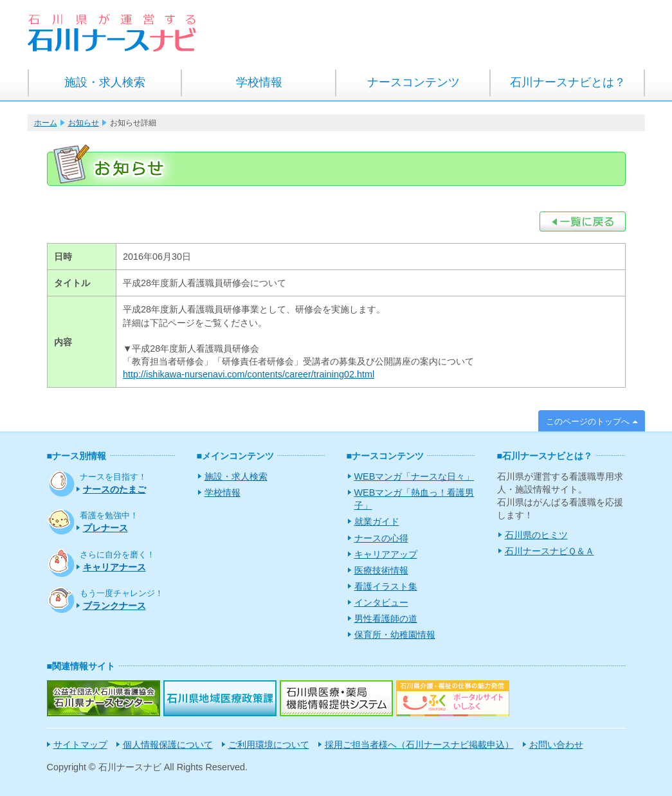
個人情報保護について (168, 745)
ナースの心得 (381, 538)
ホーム (46, 123)
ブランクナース (114, 606)
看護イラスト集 (386, 586)
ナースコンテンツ (413, 82)
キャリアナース (114, 567)
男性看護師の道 (386, 619)
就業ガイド (377, 521)
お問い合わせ (556, 745)
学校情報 (259, 82)
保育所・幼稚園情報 (395, 635)
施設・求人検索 (105, 82)
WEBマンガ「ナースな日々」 (414, 476)
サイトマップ (80, 745)
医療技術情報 (381, 570)
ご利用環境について (269, 745)
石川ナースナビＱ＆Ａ (549, 551)
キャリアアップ (386, 554)
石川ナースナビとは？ (568, 82)
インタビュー (381, 602)
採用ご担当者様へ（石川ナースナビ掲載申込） (419, 745)
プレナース (105, 528)
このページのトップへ (588, 421)
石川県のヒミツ (536, 535)
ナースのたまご (114, 489)
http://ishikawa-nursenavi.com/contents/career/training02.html (249, 374)
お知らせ (84, 123)
